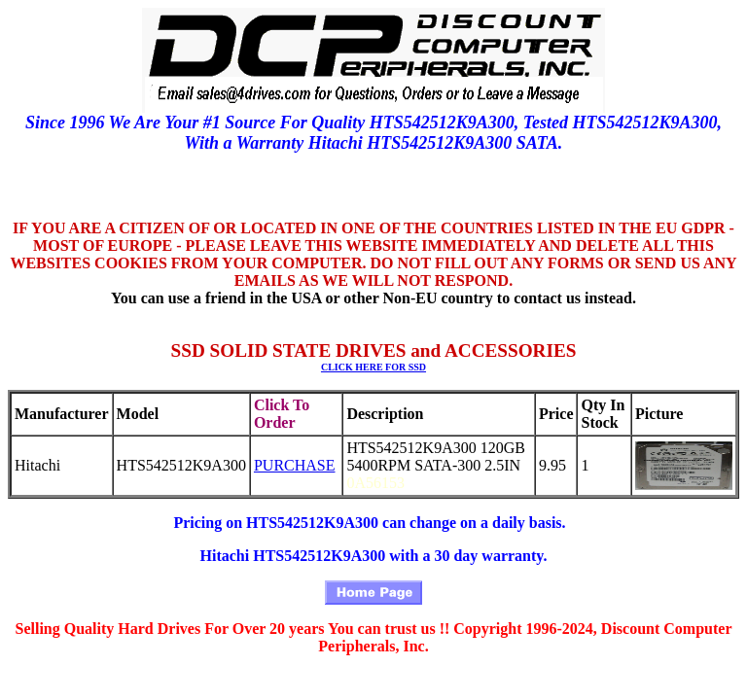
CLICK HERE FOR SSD (373, 367)
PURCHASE (295, 465)
